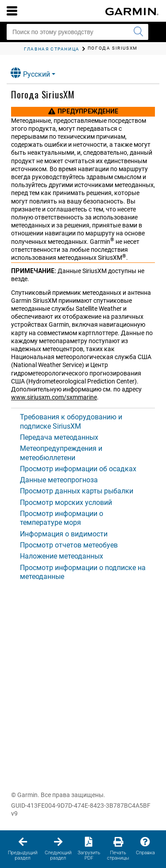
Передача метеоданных (59, 437)
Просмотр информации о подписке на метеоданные (83, 572)
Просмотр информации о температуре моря (62, 518)
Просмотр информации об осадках (78, 469)
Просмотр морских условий (66, 502)
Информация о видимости (64, 534)
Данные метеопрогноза (59, 480)
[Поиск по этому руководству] (77, 32)
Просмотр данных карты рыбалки (77, 491)
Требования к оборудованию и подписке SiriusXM (71, 421)
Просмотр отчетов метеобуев (69, 545)
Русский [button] (30, 73)
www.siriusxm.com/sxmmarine (54, 397)
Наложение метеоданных (62, 556)
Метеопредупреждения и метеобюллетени (61, 453)
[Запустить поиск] (138, 32)
